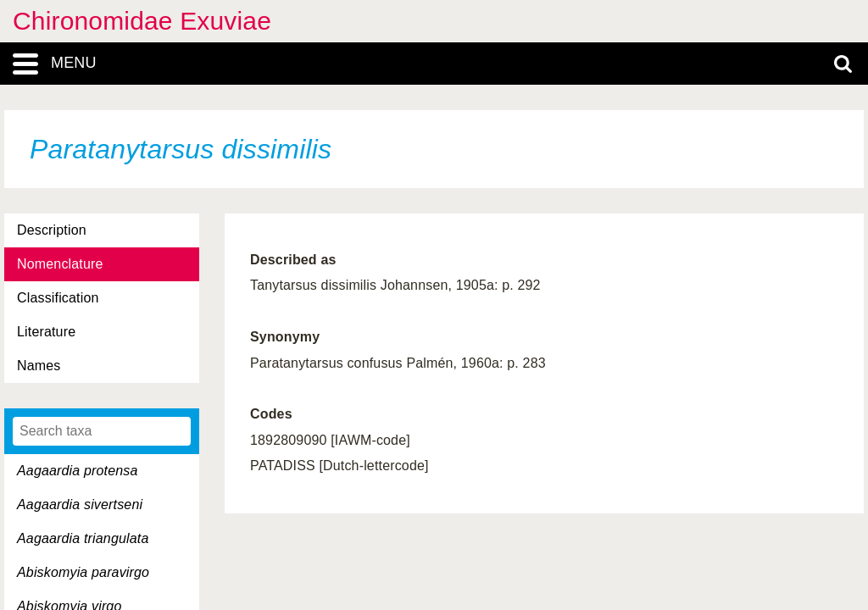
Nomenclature (60, 264)
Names (39, 366)
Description (52, 230)
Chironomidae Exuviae (142, 21)
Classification (58, 298)
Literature (46, 332)
